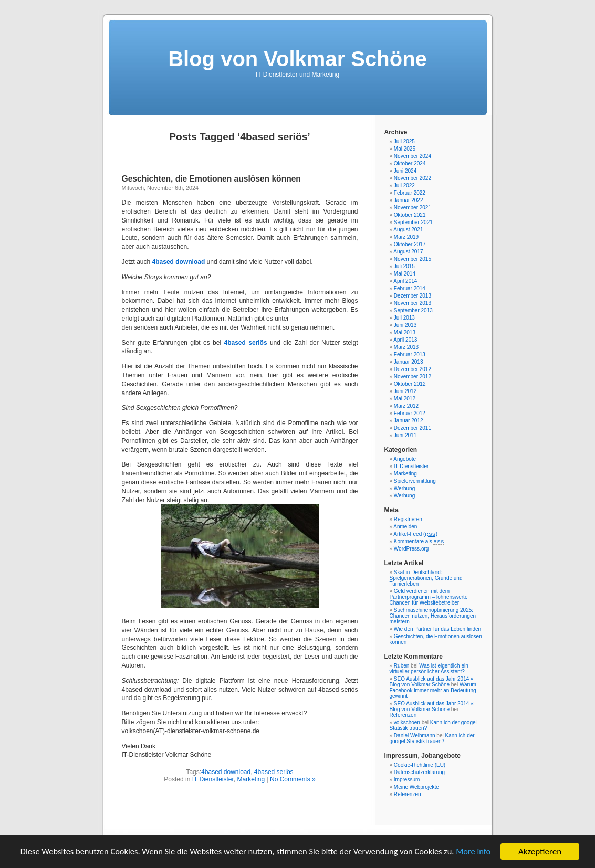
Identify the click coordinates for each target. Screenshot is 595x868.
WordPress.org (411, 549)
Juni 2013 (405, 325)
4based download (226, 772)
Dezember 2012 (413, 369)
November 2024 (413, 156)
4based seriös (274, 772)
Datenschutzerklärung (419, 772)
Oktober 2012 (410, 384)
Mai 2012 (405, 399)
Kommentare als (419, 541)
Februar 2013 (410, 354)
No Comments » (293, 779)
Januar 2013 (409, 362)
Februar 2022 (410, 193)
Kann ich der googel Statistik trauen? (432, 738)
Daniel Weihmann (415, 735)
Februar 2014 (410, 288)
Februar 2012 (410, 413)
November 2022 (413, 178)
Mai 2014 (405, 274)
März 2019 (406, 237)
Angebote (405, 459)
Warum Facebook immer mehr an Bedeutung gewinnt (433, 690)
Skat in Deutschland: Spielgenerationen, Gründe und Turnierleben (426, 578)
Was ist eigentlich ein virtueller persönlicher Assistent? (429, 669)
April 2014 (405, 281)
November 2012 (413, 377)
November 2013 (413, 303)
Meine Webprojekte (416, 787)
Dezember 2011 (413, 428)
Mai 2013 (405, 332)
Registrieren (408, 519)
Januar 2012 (409, 421)
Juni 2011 (405, 435)
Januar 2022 (409, 200)
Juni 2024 (405, 171)
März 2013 (406, 347)
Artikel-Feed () (415, 534)
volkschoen (407, 722)
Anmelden (405, 527)
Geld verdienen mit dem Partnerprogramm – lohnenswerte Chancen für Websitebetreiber (429, 597)
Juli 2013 (404, 318)
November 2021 (413, 208)
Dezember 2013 (413, 296)
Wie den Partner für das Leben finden (437, 629)
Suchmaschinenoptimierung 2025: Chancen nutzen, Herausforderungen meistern (433, 616)
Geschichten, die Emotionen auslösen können (211, 179)
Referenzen (403, 715)
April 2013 (405, 340)
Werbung (404, 488)
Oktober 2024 (410, 163)
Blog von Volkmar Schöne (297, 59)
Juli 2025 (404, 141)
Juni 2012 (405, 391)
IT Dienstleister (213, 779)
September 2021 (413, 222)
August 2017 (408, 252)
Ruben (401, 666)
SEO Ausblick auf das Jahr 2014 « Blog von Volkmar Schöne (432, 682)
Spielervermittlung (415, 481)
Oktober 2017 (410, 244)
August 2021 (408, 230)
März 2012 (406, 406)
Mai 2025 (405, 149)
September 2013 (413, 310)
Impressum (407, 780)
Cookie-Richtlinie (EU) (420, 765)
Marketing (251, 779)
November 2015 (413, 259)
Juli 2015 (404, 266)
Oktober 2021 (410, 215)
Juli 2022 (404, 186)
